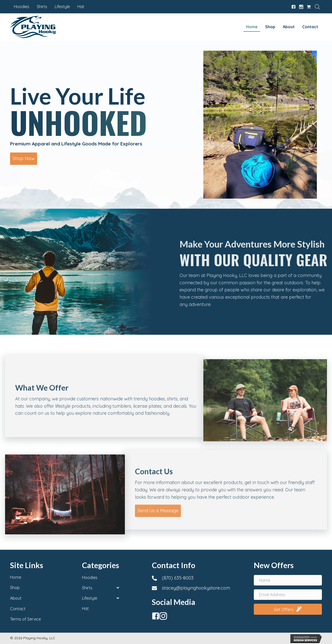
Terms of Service (25, 619)
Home (16, 577)
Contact (18, 609)
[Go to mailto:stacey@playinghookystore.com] (198, 588)
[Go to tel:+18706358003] (198, 578)
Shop (15, 588)
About (16, 598)
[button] (24, 159)
